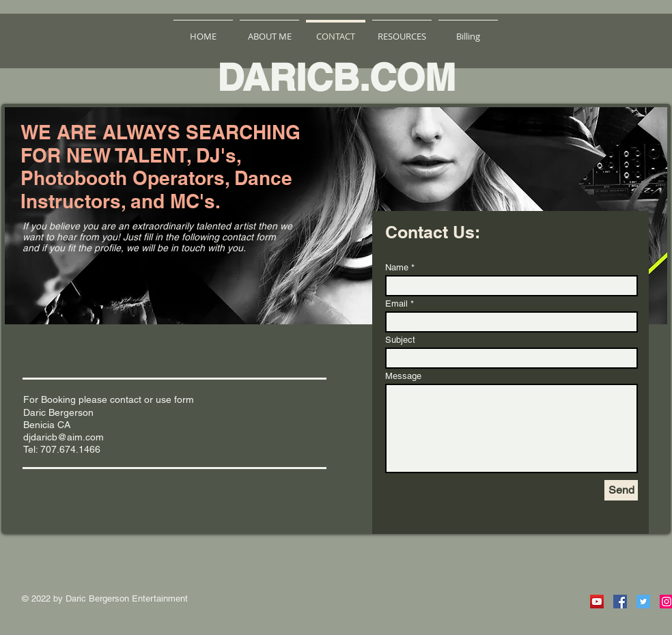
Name (397, 267)
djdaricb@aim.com (64, 437)
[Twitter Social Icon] (643, 602)
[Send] (621, 490)
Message (403, 376)
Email (396, 304)
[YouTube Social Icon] (597, 602)
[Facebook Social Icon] (620, 602)
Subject (400, 340)
